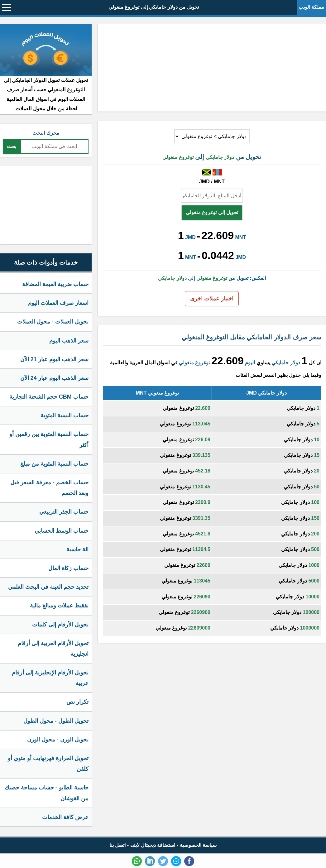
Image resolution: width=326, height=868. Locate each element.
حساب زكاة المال (68, 568)
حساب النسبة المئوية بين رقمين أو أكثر (49, 439)
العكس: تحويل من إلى (212, 278)
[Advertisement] (212, 68)
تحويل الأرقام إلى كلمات (60, 625)
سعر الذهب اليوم (69, 341)
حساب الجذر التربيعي (64, 512)
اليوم (250, 363)
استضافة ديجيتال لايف (153, 845)
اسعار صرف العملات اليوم (58, 303)
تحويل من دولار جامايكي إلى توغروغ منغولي (154, 7)
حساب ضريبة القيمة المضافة (55, 284)
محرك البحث (46, 133)
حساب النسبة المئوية (65, 415)
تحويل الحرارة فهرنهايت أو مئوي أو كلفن (48, 764)
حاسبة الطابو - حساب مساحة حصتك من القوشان (47, 793)
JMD (190, 237)
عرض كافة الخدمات (65, 817)
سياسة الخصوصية (198, 845)
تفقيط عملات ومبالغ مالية (59, 606)
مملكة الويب (311, 7)
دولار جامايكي (286, 363)
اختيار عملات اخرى (212, 299)
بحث (12, 146)
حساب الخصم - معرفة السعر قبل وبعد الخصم (49, 488)
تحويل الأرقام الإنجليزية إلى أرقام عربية (50, 678)
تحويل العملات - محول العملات (53, 322)
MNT (241, 237)
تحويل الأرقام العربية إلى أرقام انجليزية (53, 649)
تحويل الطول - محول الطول (56, 721)
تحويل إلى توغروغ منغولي (212, 212)
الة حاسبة (77, 549)
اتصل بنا (117, 845)
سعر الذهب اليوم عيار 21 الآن (54, 359)
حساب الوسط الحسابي (62, 531)
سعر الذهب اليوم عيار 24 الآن (54, 378)
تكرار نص (77, 702)
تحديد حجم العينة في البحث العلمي (48, 587)
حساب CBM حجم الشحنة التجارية (49, 397)
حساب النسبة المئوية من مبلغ (54, 464)
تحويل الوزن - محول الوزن (58, 740)
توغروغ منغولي (194, 363)
